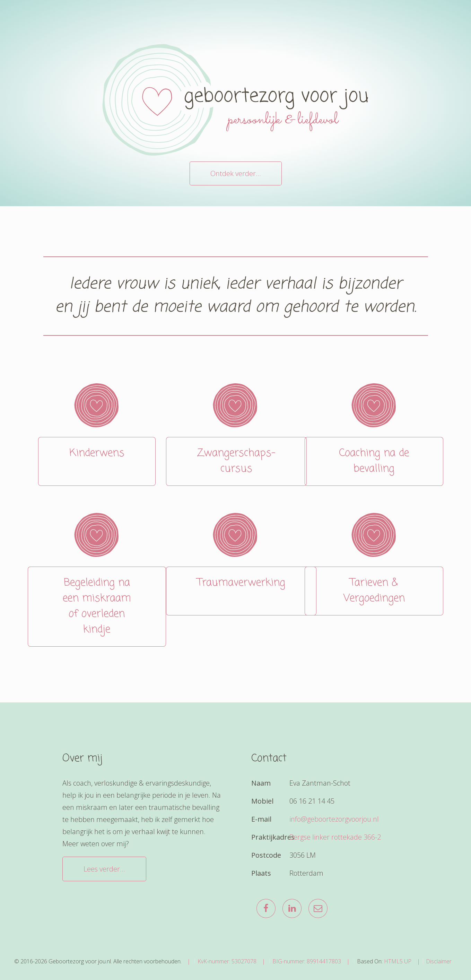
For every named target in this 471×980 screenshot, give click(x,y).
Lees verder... (104, 869)
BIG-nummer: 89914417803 (307, 961)
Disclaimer (439, 961)
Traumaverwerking (241, 591)
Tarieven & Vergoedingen (374, 591)
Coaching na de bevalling (374, 461)
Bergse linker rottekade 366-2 (335, 837)
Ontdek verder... (236, 173)
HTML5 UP (398, 961)
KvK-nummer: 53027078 (227, 961)
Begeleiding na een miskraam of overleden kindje (97, 606)
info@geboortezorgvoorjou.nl (334, 819)
